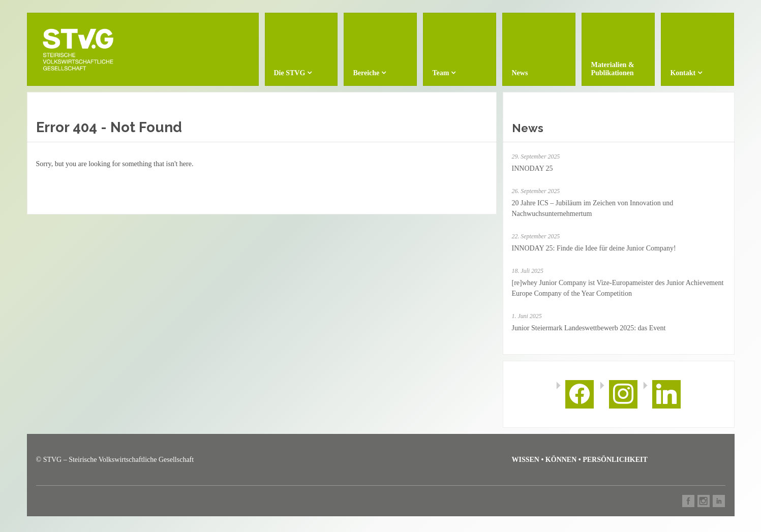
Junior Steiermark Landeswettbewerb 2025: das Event (589, 328)
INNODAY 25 (532, 168)
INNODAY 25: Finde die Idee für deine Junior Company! (594, 248)
